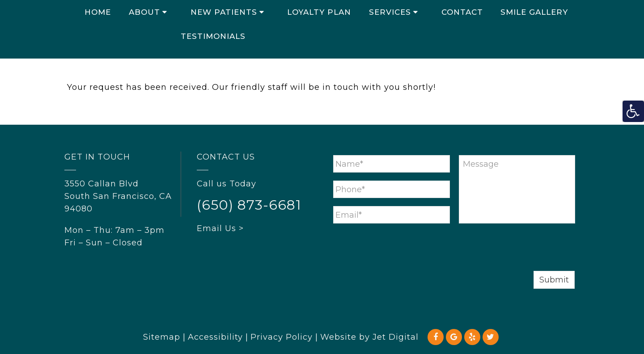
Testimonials (213, 36)
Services (390, 12)
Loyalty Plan (319, 12)
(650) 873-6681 (249, 205)
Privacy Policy (282, 337)
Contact (462, 12)
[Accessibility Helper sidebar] (633, 111)
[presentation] (401, 249)
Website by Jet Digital (369, 337)
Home (98, 12)
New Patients (224, 12)
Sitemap (162, 337)
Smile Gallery (534, 12)
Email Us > (220, 228)
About (144, 12)
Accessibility (215, 337)
